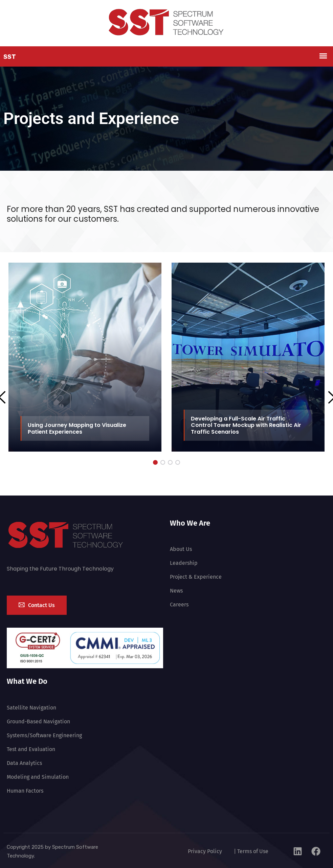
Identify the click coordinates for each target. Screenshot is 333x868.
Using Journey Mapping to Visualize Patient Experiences (77, 428)
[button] (155, 462)
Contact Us (37, 605)
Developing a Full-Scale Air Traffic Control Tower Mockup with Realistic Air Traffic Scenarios (246, 425)
